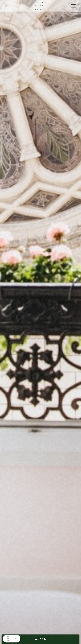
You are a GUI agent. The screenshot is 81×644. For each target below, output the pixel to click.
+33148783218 (12, 6)
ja (6, 6)
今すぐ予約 (41, 639)
